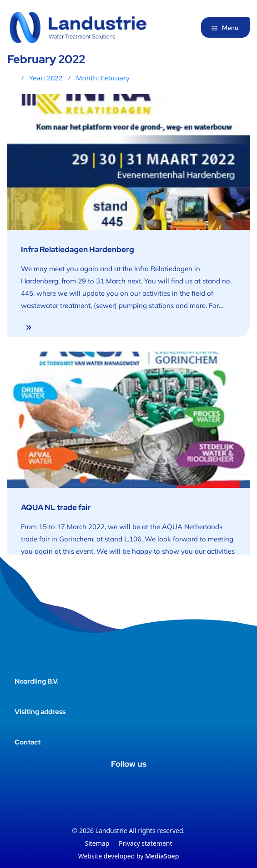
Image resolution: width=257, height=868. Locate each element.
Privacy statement (146, 843)
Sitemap (97, 843)
